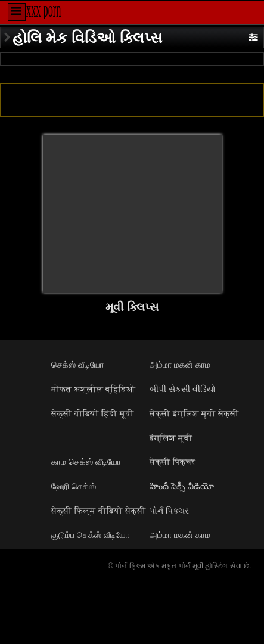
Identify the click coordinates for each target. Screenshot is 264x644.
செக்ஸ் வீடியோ (77, 365)
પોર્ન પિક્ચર (169, 511)
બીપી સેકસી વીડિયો (183, 389)
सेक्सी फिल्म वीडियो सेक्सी (99, 511)
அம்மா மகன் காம (180, 365)
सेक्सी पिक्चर (173, 462)
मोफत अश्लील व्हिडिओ (93, 389)
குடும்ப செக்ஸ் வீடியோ (90, 535)
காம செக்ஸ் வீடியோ (86, 462)
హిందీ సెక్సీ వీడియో (182, 486)
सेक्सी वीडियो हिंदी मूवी (93, 413)
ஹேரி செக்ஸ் (74, 486)
